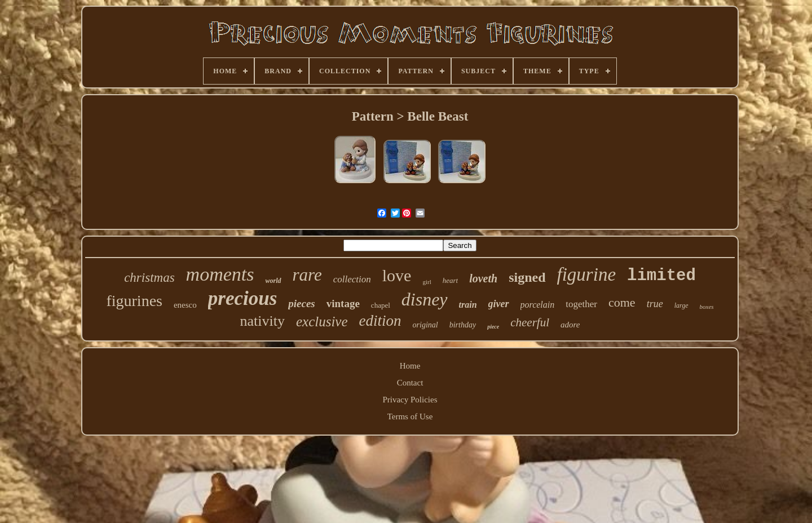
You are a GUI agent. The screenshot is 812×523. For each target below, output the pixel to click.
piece (493, 327)
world (273, 281)
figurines (134, 301)
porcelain (538, 305)
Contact (410, 383)
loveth (483, 278)
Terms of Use (410, 416)
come (622, 302)
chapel (381, 305)
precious (243, 298)
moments (220, 274)
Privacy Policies (410, 400)
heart (450, 280)
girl (427, 282)
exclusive (322, 322)
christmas (149, 278)
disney (425, 299)
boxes (707, 307)
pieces (301, 303)
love (397, 275)
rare (307, 275)
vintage (343, 303)
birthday (463, 325)
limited (661, 276)
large (681, 305)
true (655, 304)
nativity (262, 321)
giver (499, 304)
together (581, 304)
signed (527, 277)
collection (352, 279)
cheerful (530, 322)
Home (410, 366)
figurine (587, 274)
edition (380, 321)
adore (570, 325)
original (425, 325)
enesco (185, 305)
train (468, 305)
